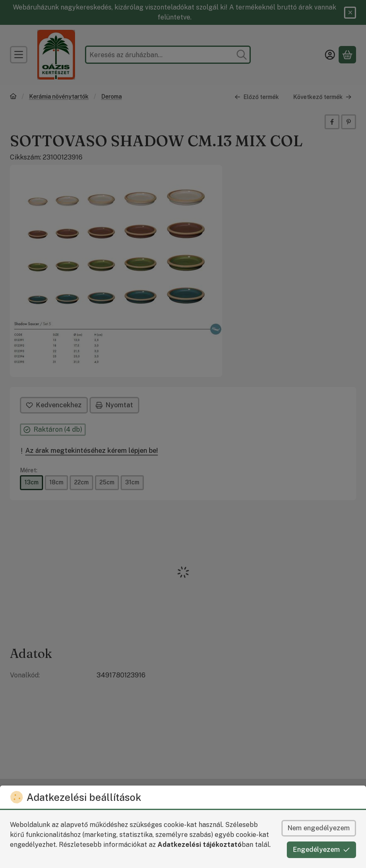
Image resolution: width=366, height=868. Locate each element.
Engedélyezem (321, 850)
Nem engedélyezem (319, 828)
